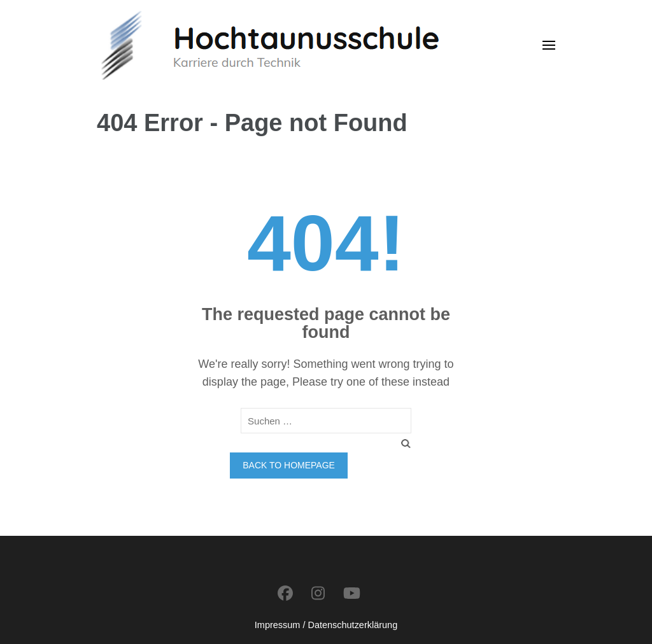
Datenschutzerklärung (352, 625)
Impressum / (280, 625)
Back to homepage (289, 465)
